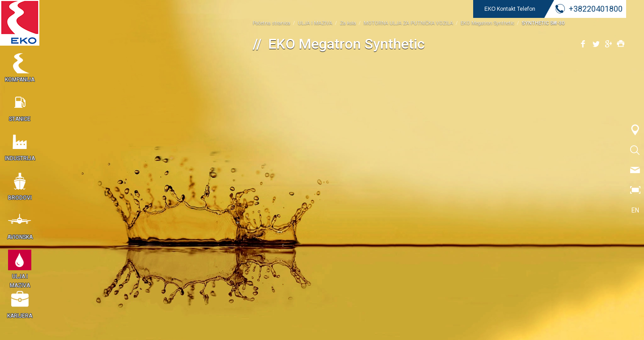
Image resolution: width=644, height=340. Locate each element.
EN (635, 210)
